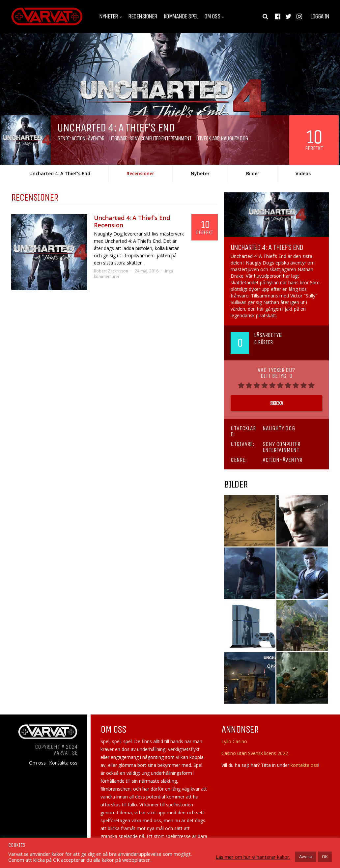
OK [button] (325, 856)
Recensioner (143, 16)
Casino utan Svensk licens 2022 (255, 753)
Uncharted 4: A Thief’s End (60, 173)
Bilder (253, 173)
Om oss (212, 16)
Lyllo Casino (234, 741)
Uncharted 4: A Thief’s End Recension (132, 221)
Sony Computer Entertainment (160, 138)
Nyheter (109, 16)
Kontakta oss (63, 763)
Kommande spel (181, 16)
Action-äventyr (88, 138)
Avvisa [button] (306, 856)
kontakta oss (304, 765)
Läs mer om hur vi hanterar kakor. (253, 857)
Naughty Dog (234, 138)
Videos (303, 173)
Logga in (320, 16)
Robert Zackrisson (111, 271)
